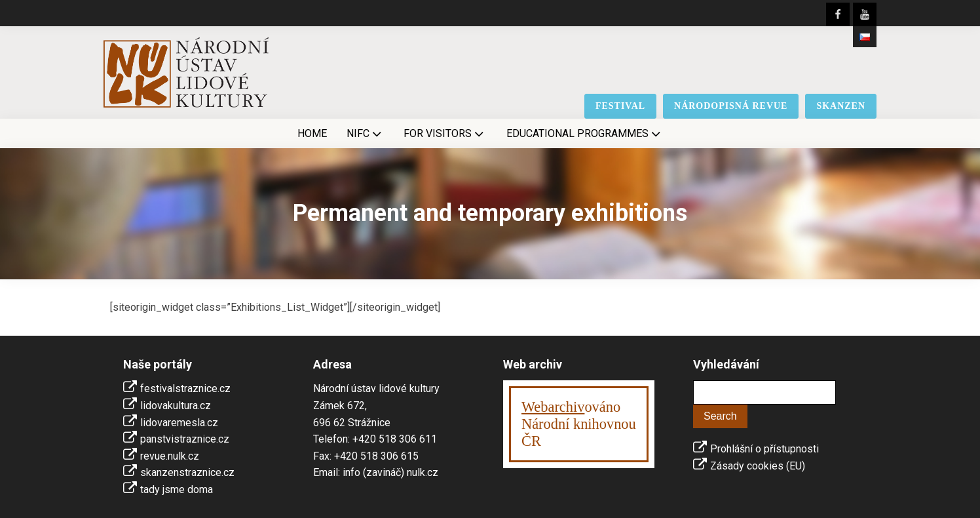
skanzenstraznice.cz (187, 472)
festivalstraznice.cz (185, 389)
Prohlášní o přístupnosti (764, 449)
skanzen (841, 106)
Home (312, 133)
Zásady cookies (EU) (758, 466)
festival (620, 106)
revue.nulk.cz (170, 456)
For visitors (445, 134)
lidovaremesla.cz (179, 423)
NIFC (365, 134)
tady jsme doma (177, 489)
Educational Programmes (585, 134)
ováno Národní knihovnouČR (579, 424)
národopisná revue (731, 106)
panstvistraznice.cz (185, 439)
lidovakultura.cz (176, 406)
